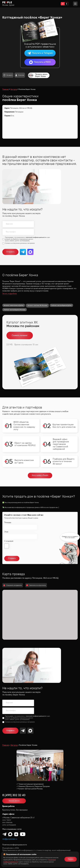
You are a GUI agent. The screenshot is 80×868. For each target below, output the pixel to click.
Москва (5, 5)
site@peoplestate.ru (10, 839)
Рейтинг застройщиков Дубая (61, 305)
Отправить (10, 252)
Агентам (20, 75)
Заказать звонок (14, 801)
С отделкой (9, 541)
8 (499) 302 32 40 (14, 795)
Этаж (6, 532)
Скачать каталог (20, 335)
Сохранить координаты (13, 585)
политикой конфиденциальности (36, 237)
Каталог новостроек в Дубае (14, 305)
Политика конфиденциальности (15, 845)
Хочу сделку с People (40, 475)
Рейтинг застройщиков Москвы (15, 310)
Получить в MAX (40, 62)
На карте (8, 75)
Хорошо (71, 859)
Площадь (8, 523)
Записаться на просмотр (36, 585)
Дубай (12, 5)
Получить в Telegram (40, 53)
